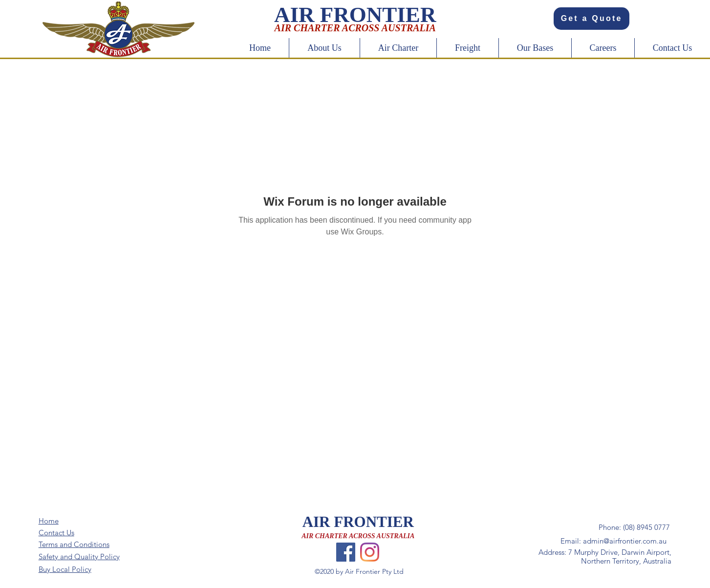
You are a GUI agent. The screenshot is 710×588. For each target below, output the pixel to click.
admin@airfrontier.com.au (625, 541)
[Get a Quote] (592, 19)
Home (49, 521)
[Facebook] (346, 552)
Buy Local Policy (65, 569)
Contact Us (56, 533)
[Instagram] (370, 552)
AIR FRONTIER (358, 522)
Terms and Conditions (74, 544)
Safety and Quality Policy (79, 556)
